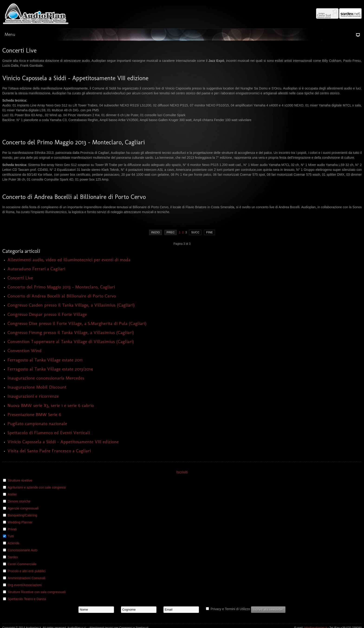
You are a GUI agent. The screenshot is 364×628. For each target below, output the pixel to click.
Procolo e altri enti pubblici (27, 571)
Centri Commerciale (22, 564)
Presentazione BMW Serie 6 (34, 415)
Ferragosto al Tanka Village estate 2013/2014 (50, 369)
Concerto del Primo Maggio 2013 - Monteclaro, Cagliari (61, 287)
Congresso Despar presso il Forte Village (47, 314)
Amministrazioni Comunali (26, 578)
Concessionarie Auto (23, 550)
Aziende (14, 543)
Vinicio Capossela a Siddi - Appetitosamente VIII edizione (63, 442)
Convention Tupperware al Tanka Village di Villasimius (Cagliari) (71, 342)
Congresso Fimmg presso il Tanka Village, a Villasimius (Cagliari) (71, 332)
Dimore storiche (19, 501)
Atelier (12, 494)
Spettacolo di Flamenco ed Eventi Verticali (49, 433)
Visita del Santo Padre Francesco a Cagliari (49, 451)
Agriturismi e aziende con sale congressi (37, 487)
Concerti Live (20, 278)
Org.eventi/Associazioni (25, 585)
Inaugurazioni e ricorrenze (33, 396)
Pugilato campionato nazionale (37, 424)
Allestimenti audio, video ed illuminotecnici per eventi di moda (69, 260)
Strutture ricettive (20, 480)
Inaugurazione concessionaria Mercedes (46, 378)
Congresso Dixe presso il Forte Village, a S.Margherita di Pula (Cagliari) (77, 323)
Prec (171, 232)
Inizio (155, 232)
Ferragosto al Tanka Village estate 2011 (45, 360)
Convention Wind (24, 351)
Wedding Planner (20, 522)
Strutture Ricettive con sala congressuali (37, 592)
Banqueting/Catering (23, 515)
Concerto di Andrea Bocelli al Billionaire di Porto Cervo (62, 296)
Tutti (11, 536)
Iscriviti (182, 472)
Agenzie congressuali (23, 508)
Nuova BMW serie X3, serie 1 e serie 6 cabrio (51, 405)
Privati (12, 529)
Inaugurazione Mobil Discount (37, 387)
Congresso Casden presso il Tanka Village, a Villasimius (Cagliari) (71, 305)
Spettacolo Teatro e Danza (27, 599)
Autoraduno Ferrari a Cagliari (36, 269)
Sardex (13, 557)
